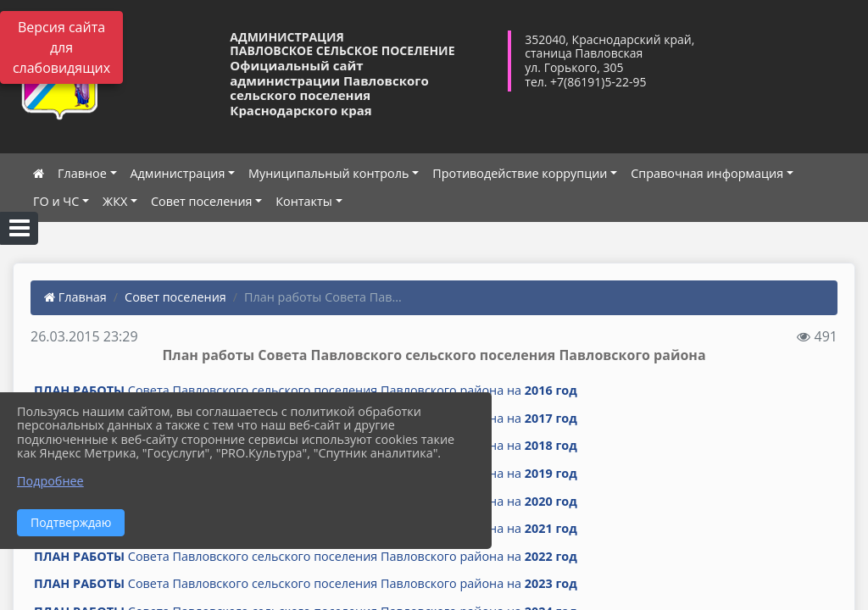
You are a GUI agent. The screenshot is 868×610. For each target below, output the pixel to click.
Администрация (178, 173)
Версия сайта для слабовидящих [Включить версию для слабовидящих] (61, 47)
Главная (75, 297)
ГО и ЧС (56, 201)
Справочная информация (707, 173)
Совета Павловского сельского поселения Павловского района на (306, 390)
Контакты (304, 201)
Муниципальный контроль (328, 173)
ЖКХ (115, 201)
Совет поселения (202, 201)
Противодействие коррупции (520, 173)
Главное (82, 173)
